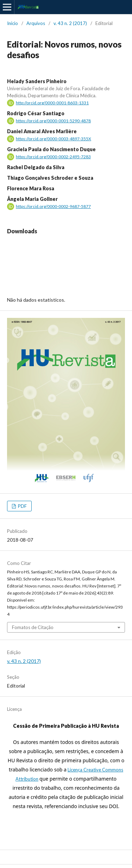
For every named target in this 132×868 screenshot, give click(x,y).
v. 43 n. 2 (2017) (70, 23)
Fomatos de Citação (33, 627)
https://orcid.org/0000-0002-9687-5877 (53, 206)
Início (12, 23)
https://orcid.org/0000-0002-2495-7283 (53, 157)
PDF (22, 506)
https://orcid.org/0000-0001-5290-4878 (53, 121)
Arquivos (36, 23)
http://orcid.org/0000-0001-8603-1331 (52, 103)
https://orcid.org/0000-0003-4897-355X (54, 139)
